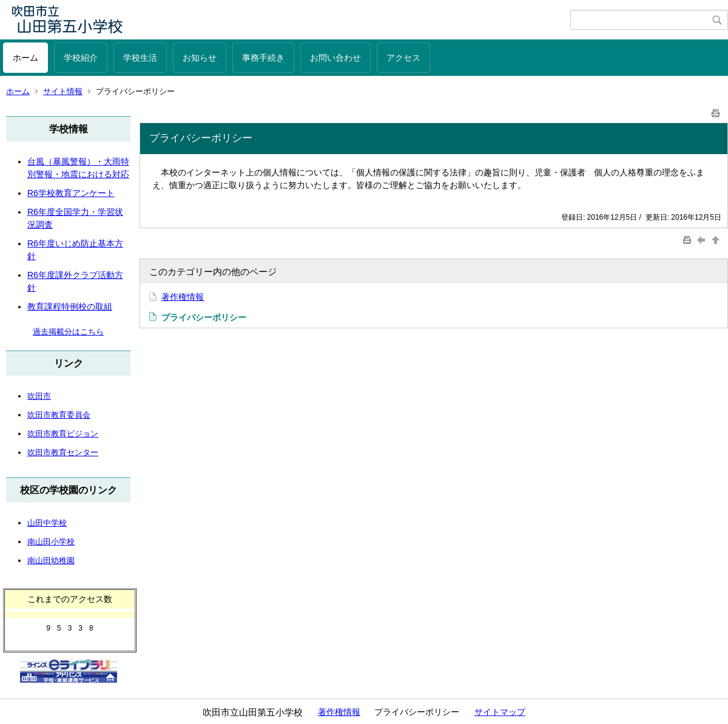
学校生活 (140, 58)
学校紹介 (81, 58)
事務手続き (263, 58)
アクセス (403, 58)
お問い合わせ (335, 58)
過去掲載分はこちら (68, 332)
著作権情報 (183, 297)
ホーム (25, 58)
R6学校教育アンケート (71, 193)
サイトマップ (500, 712)
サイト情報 (63, 91)
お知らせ (200, 58)
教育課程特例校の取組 (70, 306)
